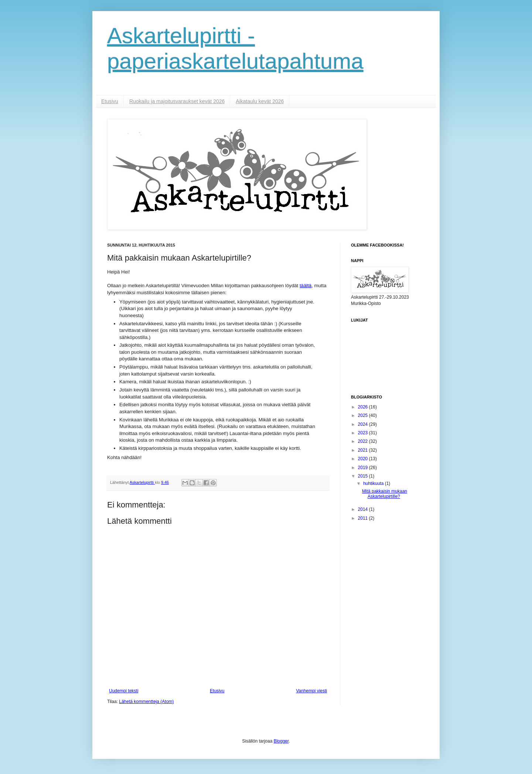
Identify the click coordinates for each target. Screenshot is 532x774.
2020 (364, 459)
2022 (364, 441)
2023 (364, 433)
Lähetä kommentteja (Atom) (146, 702)
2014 (364, 509)
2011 (364, 518)
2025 (364, 415)
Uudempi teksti (124, 691)
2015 (364, 476)
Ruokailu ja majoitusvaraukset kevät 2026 (177, 101)
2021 (364, 450)
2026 (364, 407)
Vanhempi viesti (311, 691)
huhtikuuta (374, 483)
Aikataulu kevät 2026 (260, 101)
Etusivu (110, 101)
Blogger (281, 741)
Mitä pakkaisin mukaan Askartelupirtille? (385, 494)
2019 (364, 468)
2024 (364, 424)
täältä (306, 286)
